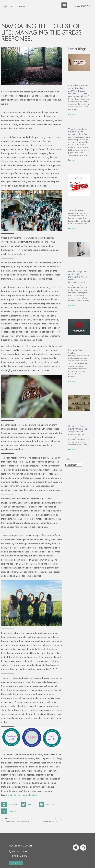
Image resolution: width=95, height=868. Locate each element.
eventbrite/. (21, 795)
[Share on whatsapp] (11, 811)
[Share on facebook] (10, 804)
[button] (64, 5)
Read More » (72, 114)
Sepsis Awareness (76, 210)
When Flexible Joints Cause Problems (78, 130)
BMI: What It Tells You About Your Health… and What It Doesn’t (78, 88)
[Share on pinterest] (48, 804)
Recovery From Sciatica (75, 352)
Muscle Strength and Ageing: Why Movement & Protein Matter (78, 276)
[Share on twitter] (29, 804)
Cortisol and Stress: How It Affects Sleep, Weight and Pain (78, 429)
